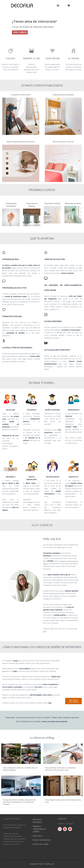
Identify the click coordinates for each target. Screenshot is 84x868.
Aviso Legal (38, 836)
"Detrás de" (22, 294)
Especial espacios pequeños (63, 95)
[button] (58, 6)
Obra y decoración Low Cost (63, 142)
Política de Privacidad (42, 840)
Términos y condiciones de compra (39, 829)
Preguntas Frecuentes (37, 821)
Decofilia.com (49, 864)
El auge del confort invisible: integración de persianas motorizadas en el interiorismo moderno (19, 802)
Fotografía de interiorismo (21, 95)
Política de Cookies (41, 844)
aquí (50, 703)
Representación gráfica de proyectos (21, 142)
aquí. (45, 631)
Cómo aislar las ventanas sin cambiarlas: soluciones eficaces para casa (60, 769)
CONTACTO (62, 819)
